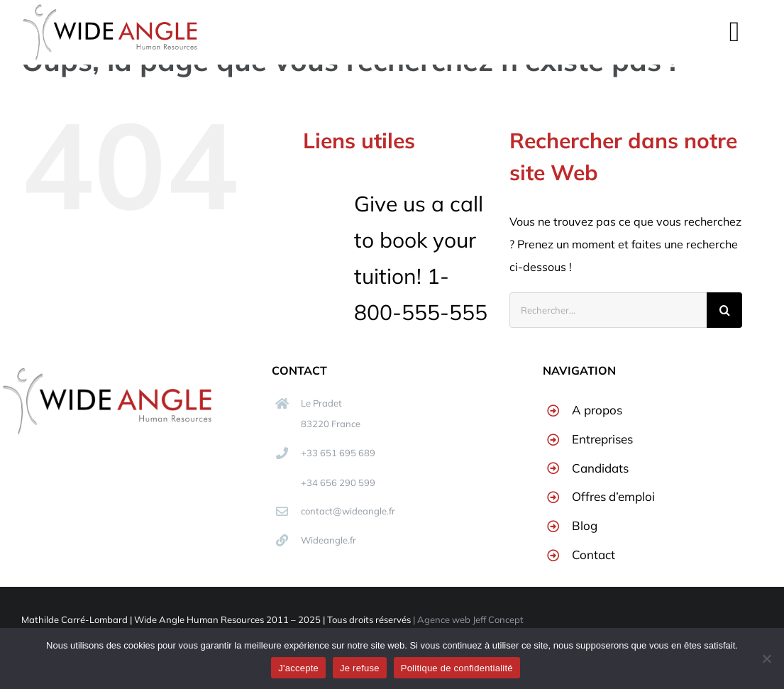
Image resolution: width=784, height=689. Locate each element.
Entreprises (602, 439)
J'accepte (298, 668)
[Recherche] (724, 310)
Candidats (600, 468)
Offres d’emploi (613, 496)
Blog (585, 525)
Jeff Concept (498, 619)
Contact (593, 555)
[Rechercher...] (608, 310)
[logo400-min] (107, 372)
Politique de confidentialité (457, 668)
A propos (597, 410)
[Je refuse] (766, 658)
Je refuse (360, 668)
